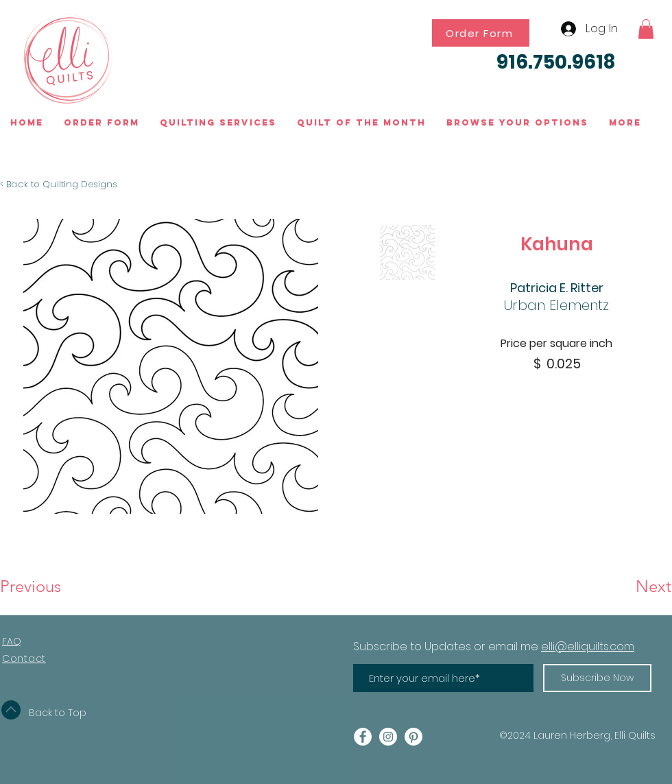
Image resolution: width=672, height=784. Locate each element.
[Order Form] (481, 33)
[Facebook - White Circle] (363, 737)
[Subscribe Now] (597, 678)
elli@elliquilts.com (588, 646)
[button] (646, 29)
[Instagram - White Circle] (388, 737)
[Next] (622, 586)
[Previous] (45, 586)
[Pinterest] (413, 737)
